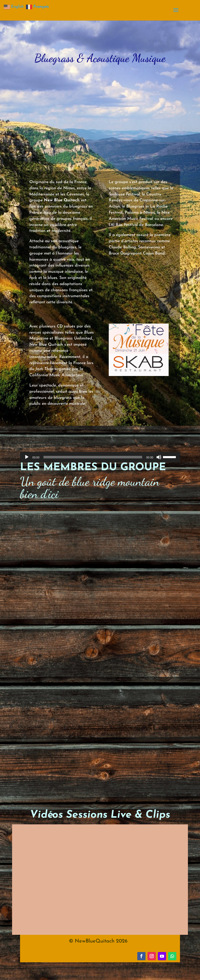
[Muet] (159, 457)
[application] (100, 457)
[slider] (93, 457)
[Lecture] (27, 457)
